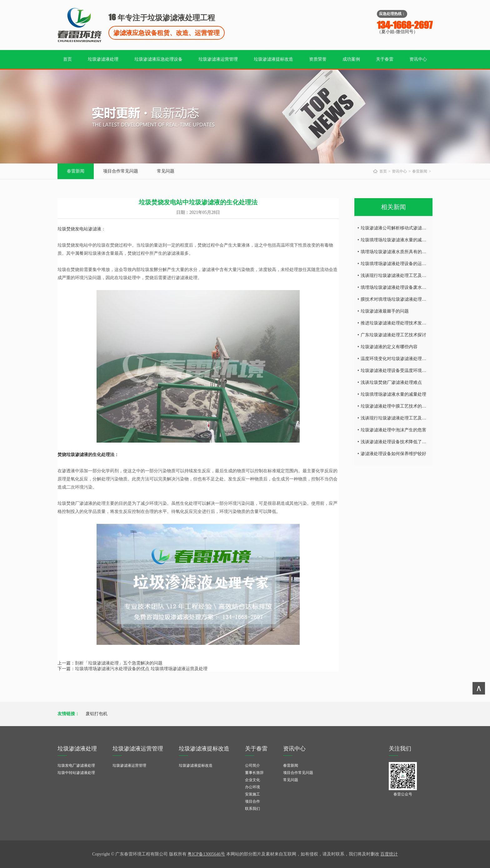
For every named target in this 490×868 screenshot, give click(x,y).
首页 (67, 59)
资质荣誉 (318, 59)
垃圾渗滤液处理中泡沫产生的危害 (393, 430)
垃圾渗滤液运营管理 (218, 59)
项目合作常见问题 (121, 171)
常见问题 (166, 171)
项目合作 (252, 801)
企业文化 (252, 780)
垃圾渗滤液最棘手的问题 (385, 311)
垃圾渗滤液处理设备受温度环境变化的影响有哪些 (409, 371)
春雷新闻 (76, 171)
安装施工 (252, 794)
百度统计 (389, 854)
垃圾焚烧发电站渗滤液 (79, 229)
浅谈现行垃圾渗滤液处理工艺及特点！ (398, 276)
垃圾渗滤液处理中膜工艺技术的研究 (396, 406)
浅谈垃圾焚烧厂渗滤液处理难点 (391, 382)
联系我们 (252, 809)
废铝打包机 (97, 714)
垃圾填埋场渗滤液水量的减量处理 (393, 394)
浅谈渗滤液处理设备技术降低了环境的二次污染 (407, 442)
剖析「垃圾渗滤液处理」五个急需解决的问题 (119, 663)
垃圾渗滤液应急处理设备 (158, 59)
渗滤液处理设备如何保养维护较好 (393, 454)
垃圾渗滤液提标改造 (273, 59)
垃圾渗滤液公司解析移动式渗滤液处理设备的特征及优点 (415, 228)
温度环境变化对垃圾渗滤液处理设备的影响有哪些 (409, 359)
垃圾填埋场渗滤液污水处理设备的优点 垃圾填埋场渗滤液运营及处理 (141, 669)
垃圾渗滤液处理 (103, 59)
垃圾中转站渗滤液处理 (76, 773)
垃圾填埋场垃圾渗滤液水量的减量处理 (398, 240)
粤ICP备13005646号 (206, 854)
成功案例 (351, 59)
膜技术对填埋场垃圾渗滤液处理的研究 (398, 299)
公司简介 (252, 765)
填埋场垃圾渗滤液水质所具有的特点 (396, 252)
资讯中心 (418, 59)
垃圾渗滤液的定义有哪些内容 (389, 347)
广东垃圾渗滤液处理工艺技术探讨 (393, 335)
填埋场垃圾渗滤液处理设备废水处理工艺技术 (404, 287)
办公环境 (252, 787)
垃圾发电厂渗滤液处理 (76, 765)
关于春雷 (385, 59)
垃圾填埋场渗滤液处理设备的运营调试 (398, 264)
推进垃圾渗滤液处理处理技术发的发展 (398, 323)
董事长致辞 (254, 773)
